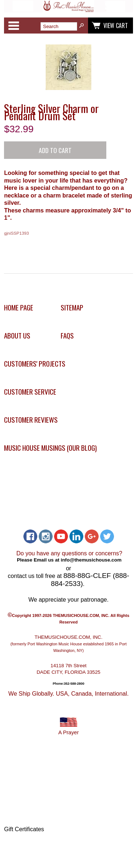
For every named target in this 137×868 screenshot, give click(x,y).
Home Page (19, 307)
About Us (17, 335)
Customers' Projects (35, 363)
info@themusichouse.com (91, 560)
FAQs (67, 335)
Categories (14, 26)
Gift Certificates (24, 829)
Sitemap (72, 307)
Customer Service (30, 392)
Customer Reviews (31, 420)
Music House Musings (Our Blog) (50, 448)
